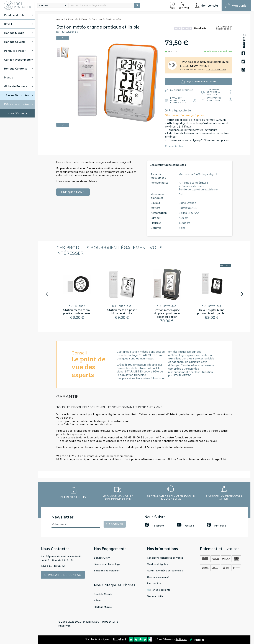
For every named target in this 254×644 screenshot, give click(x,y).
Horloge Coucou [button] (18, 42)
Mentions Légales (157, 564)
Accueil (62, 19)
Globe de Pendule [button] (18, 86)
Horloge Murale (103, 607)
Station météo (115, 19)
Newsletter (63, 517)
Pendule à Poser (80, 19)
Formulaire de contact (63, 575)
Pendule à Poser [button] (18, 51)
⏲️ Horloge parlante (159, 590)
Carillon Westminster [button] (18, 60)
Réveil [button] (18, 24)
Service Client (102, 558)
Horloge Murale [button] (18, 33)
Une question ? (73, 192)
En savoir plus (174, 146)
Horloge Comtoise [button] (18, 69)
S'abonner (115, 524)
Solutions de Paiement (107, 571)
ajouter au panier (199, 82)
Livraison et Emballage (107, 564)
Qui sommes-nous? (158, 577)
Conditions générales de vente (165, 558)
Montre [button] (18, 77)
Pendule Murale (103, 594)
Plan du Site (154, 583)
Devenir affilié (155, 596)
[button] (172, 5)
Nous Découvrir (17, 113)
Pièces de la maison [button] (19, 104)
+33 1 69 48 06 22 (53, 566)
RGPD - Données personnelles (165, 571)
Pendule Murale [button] (18, 15)
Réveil (98, 600)
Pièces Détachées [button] (19, 95)
